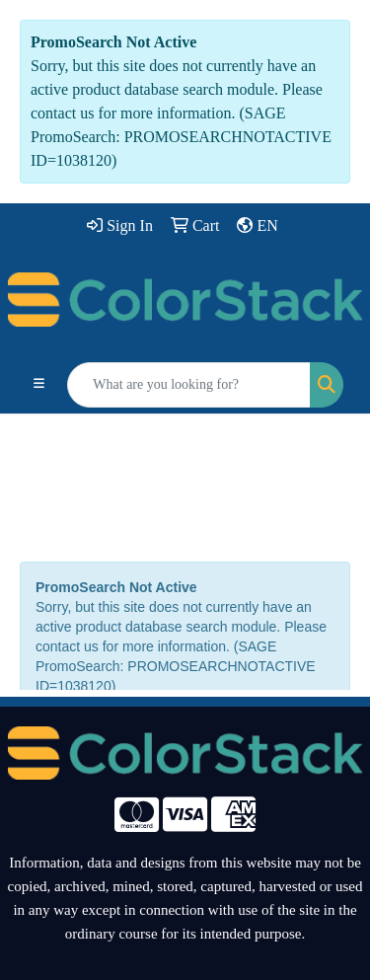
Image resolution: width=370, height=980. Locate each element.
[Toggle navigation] (39, 385)
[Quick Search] (189, 385)
